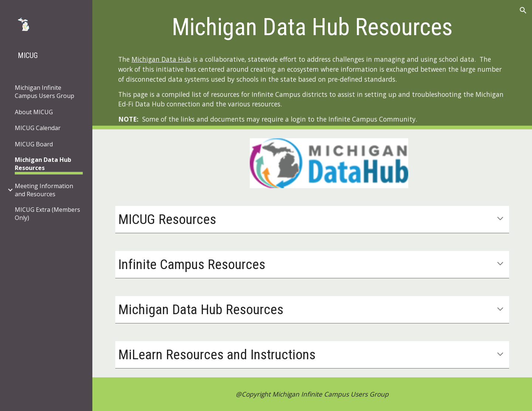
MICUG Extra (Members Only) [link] (47, 214)
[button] (523, 10)
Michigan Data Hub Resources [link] (43, 164)
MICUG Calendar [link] (38, 128)
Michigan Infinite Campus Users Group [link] (45, 92)
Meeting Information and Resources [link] (44, 190)
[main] (312, 25)
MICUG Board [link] (34, 144)
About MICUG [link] (34, 112)
